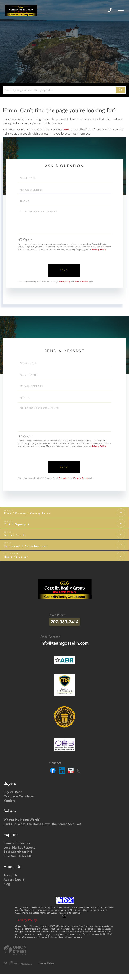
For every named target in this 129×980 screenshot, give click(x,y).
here (66, 129)
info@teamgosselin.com (65, 641)
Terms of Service (81, 281)
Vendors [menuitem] (10, 798)
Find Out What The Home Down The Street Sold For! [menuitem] (42, 821)
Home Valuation (16, 556)
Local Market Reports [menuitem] (19, 845)
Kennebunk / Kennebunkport (26, 545)
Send (64, 270)
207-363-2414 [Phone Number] (64, 620)
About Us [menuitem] (11, 873)
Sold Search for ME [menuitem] (18, 854)
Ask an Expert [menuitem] (14, 877)
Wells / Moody (15, 534)
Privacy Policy (99, 250)
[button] (121, 90)
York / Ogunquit (17, 524)
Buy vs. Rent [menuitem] (13, 789)
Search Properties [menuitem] (17, 841)
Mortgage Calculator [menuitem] (19, 794)
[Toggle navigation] (121, 10)
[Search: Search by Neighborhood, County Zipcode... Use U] (60, 90)
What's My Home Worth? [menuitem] (22, 817)
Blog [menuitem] (7, 881)
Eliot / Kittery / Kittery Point (27, 513)
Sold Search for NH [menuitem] (18, 849)
